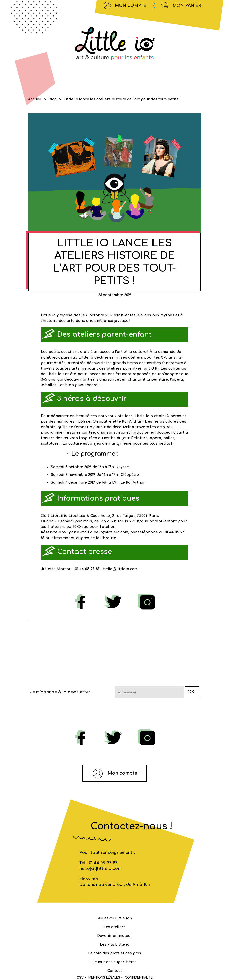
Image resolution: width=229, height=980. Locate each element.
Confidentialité (139, 978)
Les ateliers (115, 927)
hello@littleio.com (120, 569)
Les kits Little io (115, 945)
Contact (115, 971)
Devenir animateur (115, 936)
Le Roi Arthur (133, 482)
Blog (53, 99)
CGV (80, 978)
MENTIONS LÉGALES (104, 978)
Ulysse (123, 467)
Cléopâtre (130, 475)
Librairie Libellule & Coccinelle (80, 516)
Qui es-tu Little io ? (115, 918)
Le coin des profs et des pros (115, 953)
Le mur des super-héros (115, 962)
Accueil (35, 99)
